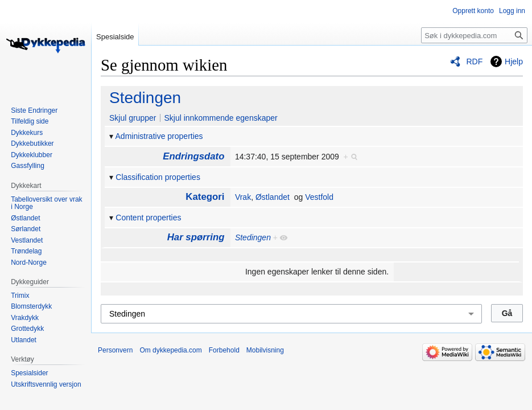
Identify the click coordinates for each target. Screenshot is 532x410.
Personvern (115, 350)
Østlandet (273, 197)
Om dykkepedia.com (170, 350)
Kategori (205, 197)
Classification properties (158, 177)
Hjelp (514, 61)
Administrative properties (159, 136)
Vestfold (319, 197)
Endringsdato (193, 156)
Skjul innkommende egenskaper (220, 118)
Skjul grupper (133, 118)
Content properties (148, 218)
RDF (474, 61)
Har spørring (196, 237)
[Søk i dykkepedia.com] (474, 35)
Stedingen (145, 98)
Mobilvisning (265, 350)
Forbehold (224, 350)
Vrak (243, 197)
